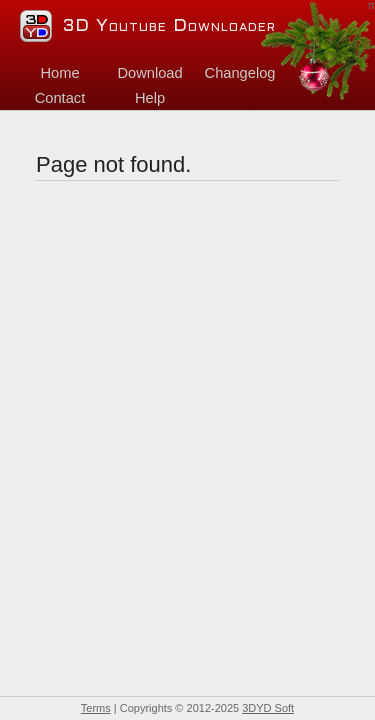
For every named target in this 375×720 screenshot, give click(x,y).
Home (59, 73)
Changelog (240, 73)
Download (149, 73)
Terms (96, 708)
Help (150, 98)
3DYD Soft (268, 708)
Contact (60, 98)
